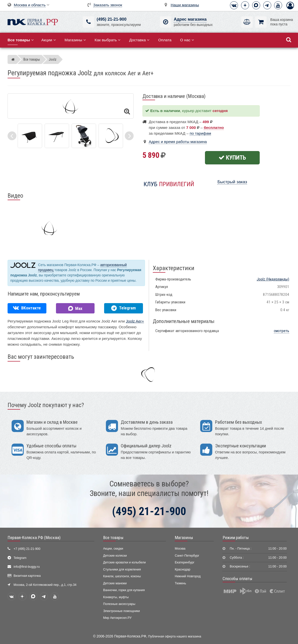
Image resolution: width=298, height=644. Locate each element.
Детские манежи (115, 583)
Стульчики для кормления (122, 569)
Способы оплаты (237, 579)
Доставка (139, 40)
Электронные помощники (122, 611)
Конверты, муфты (116, 597)
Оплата (165, 40)
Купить (232, 158)
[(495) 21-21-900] (88, 22)
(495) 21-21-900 (111, 19)
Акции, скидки (113, 549)
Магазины (75, 40)
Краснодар (183, 569)
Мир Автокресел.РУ (117, 618)
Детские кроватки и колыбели (124, 562)
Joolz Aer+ (135, 321)
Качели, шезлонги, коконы (122, 576)
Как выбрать (108, 40)
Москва (180, 549)
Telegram (20, 558)
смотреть (281, 331)
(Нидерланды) (273, 279)
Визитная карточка (27, 576)
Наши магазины (185, 5)
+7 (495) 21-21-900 (27, 549)
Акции (49, 40)
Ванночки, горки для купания (124, 590)
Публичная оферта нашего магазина (175, 636)
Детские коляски (115, 556)
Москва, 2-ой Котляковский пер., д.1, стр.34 (45, 585)
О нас (187, 40)
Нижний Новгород (188, 576)
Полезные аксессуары (119, 604)
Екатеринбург (185, 562)
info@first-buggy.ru (27, 567)
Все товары (113, 538)
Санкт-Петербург (187, 556)
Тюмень (180, 583)
